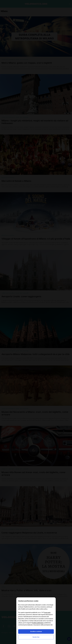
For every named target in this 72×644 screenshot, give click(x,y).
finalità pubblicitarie (38, 623)
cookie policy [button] (43, 609)
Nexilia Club (36, 637)
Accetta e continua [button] (36, 631)
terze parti (47, 613)
